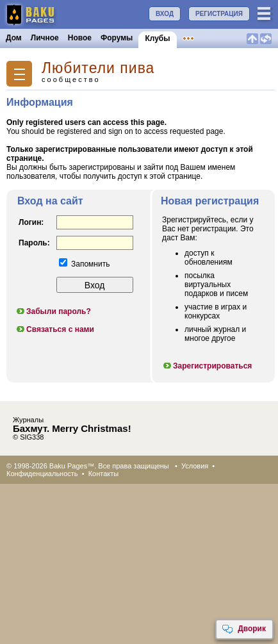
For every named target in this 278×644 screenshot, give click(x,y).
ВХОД (165, 14)
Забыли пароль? (53, 311)
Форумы (117, 38)
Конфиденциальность (42, 474)
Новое (80, 38)
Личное (45, 38)
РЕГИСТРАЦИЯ (219, 14)
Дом (14, 38)
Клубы (157, 38)
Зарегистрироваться (207, 366)
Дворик (244, 629)
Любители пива (98, 68)
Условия (195, 466)
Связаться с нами (55, 329)
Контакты (104, 474)
